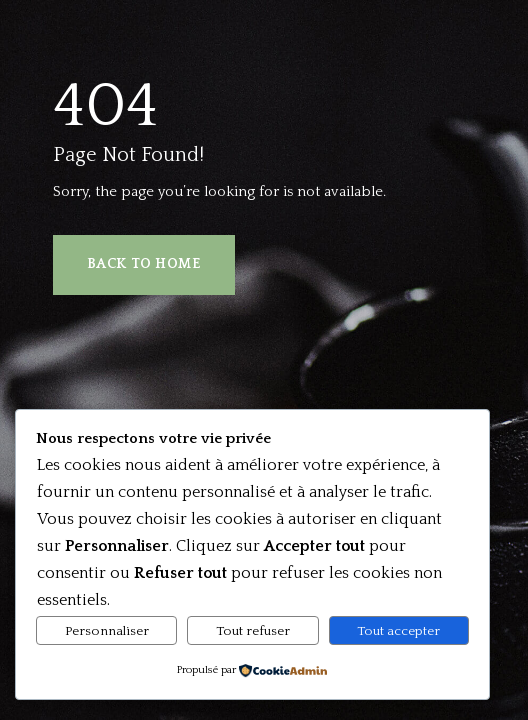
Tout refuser (253, 631)
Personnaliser (107, 631)
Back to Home (144, 264)
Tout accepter (398, 631)
